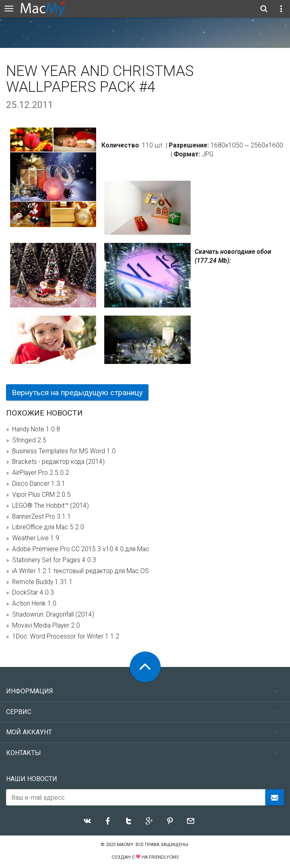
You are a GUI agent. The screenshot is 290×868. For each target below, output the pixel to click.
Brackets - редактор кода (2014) (58, 462)
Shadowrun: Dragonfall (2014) (53, 615)
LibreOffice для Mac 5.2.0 (48, 527)
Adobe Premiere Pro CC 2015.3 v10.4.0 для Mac (81, 549)
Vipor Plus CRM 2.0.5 (41, 495)
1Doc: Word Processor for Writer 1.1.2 (66, 636)
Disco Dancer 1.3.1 (39, 484)
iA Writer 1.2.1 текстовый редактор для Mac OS (81, 571)
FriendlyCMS (164, 857)
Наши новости (32, 779)
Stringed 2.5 (29, 440)
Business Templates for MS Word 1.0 (64, 451)
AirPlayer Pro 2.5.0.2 (41, 473)
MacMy (125, 845)
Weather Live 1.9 (36, 538)
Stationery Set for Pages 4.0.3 (54, 560)
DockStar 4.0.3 (33, 593)
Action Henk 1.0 (34, 604)
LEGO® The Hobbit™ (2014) (50, 506)
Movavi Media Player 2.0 (46, 626)
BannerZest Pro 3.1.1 (42, 517)
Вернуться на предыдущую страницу (77, 393)
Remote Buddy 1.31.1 (42, 582)
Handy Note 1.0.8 (36, 429)
